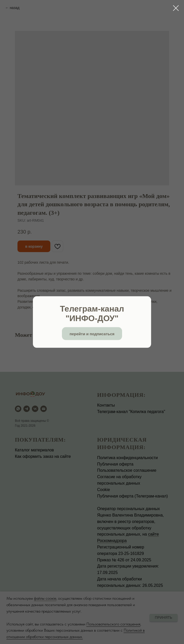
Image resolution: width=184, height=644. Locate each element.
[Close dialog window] (176, 8)
